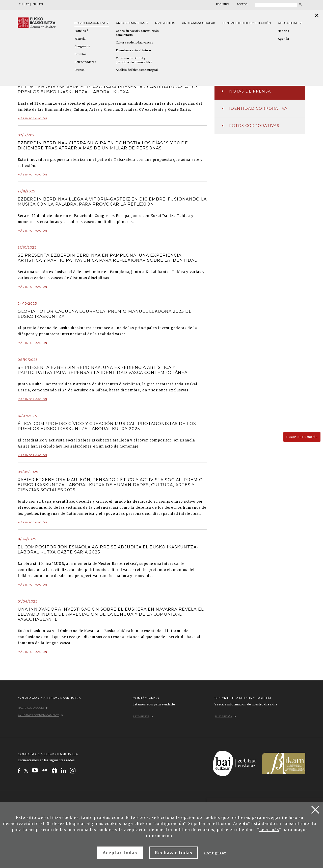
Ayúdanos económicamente (41, 715)
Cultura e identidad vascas (134, 42)
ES (28, 4)
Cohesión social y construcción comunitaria (137, 33)
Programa (199, 23)
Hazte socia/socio (302, 437)
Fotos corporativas (251, 126)
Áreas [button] (132, 23)
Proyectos (165, 23)
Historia (80, 39)
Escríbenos (143, 716)
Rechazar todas (174, 853)
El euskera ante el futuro (133, 50)
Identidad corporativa (255, 108)
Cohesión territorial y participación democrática (134, 60)
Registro (222, 4)
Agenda (283, 39)
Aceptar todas (120, 853)
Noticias (283, 31)
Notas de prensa (246, 91)
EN (41, 4)
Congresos (82, 46)
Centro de (247, 23)
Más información (32, 120)
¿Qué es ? (81, 31)
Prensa (79, 70)
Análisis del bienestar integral (137, 70)
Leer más (269, 830)
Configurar (215, 853)
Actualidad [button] (290, 23)
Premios (80, 54)
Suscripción (225, 716)
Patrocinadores (85, 62)
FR (34, 4)
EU (21, 4)
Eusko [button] (92, 23)
